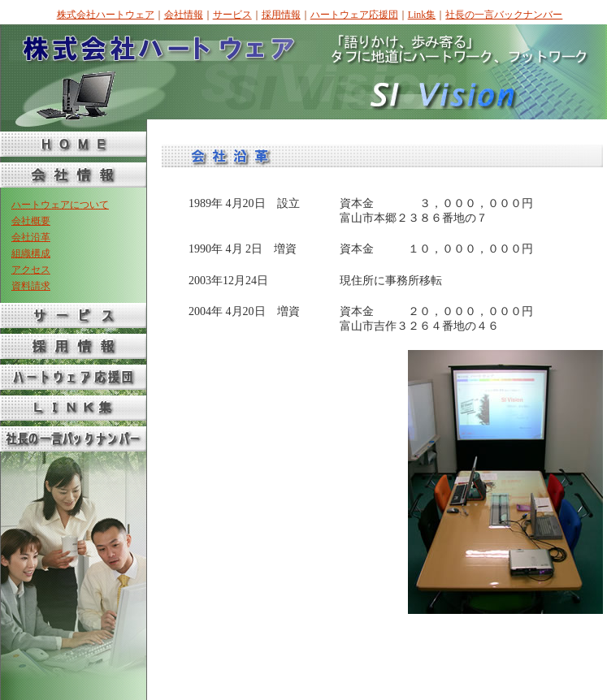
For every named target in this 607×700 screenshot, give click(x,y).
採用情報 (281, 15)
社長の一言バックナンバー (504, 15)
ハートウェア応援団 (354, 15)
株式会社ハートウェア (106, 15)
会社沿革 (31, 237)
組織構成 (31, 253)
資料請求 (31, 286)
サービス (232, 15)
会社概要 (31, 221)
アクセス (31, 270)
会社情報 (184, 15)
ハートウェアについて (60, 205)
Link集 (422, 15)
